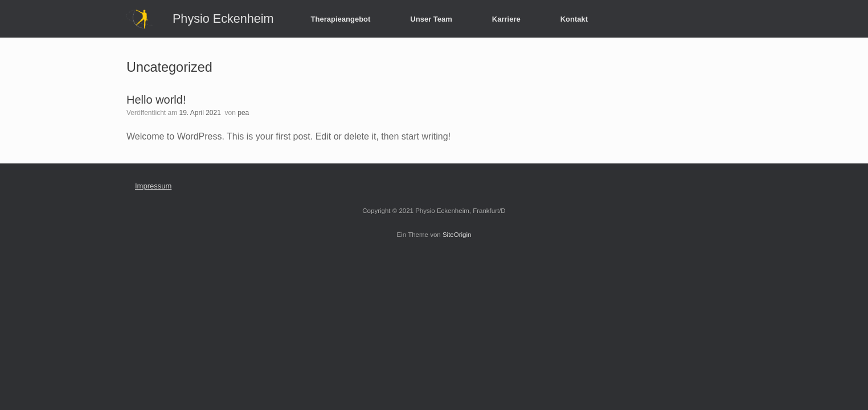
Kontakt (574, 19)
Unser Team (431, 19)
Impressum (153, 186)
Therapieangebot (341, 19)
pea (243, 113)
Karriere (506, 19)
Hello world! (156, 100)
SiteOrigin (457, 235)
